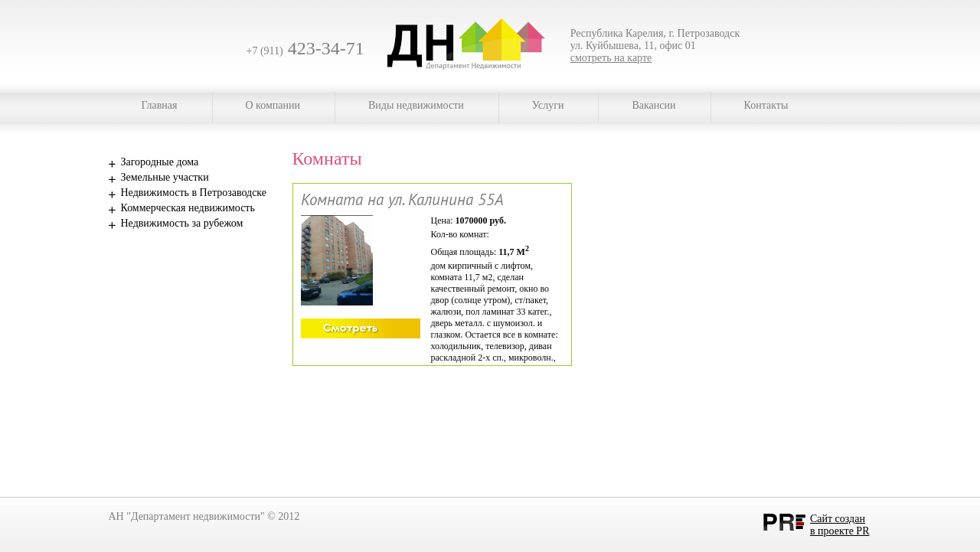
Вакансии (653, 105)
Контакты (766, 105)
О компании (273, 105)
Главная (160, 105)
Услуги (548, 105)
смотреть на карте (611, 58)
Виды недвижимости (416, 105)
